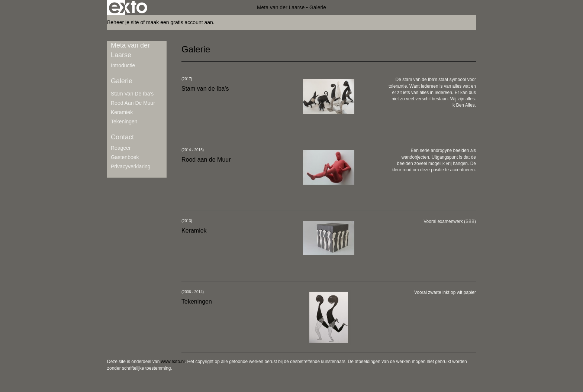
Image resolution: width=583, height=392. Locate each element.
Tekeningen (124, 122)
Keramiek (122, 112)
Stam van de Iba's (132, 94)
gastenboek (125, 157)
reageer (121, 148)
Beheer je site (123, 22)
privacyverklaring (131, 166)
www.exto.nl (173, 362)
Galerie (122, 81)
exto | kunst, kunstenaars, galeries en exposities (128, 7)
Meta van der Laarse (281, 7)
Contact (122, 137)
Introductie (123, 65)
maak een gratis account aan (180, 22)
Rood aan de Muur (133, 103)
